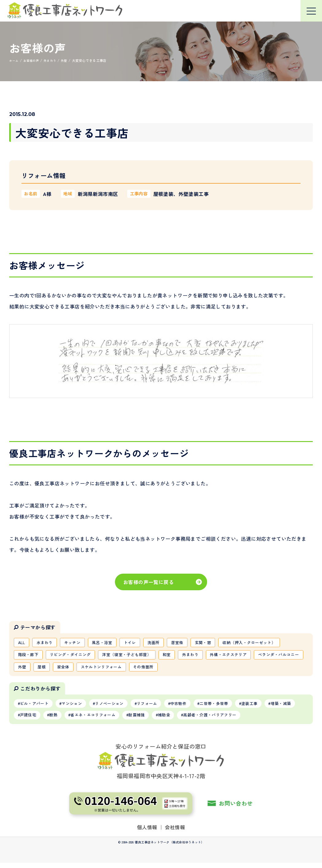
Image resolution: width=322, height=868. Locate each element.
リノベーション (118, 707)
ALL (22, 643)
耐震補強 (185, 719)
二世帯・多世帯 (233, 707)
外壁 (79, 669)
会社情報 (175, 832)
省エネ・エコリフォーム (137, 719)
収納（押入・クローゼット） (268, 643)
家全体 (124, 669)
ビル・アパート (36, 707)
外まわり (204, 656)
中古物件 (194, 707)
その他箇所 (210, 669)
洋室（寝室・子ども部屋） (135, 656)
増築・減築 (32, 719)
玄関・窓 (218, 643)
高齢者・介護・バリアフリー (265, 719)
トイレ (140, 643)
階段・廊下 (29, 656)
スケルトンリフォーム (165, 669)
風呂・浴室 (110, 643)
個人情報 (147, 832)
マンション (77, 707)
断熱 (94, 719)
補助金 (215, 719)
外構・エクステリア (245, 656)
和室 (179, 656)
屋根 (100, 669)
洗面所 (165, 643)
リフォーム (159, 707)
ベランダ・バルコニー (41, 669)
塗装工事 (271, 707)
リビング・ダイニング (75, 656)
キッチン (77, 643)
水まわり (47, 643)
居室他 (191, 643)
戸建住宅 (66, 719)
